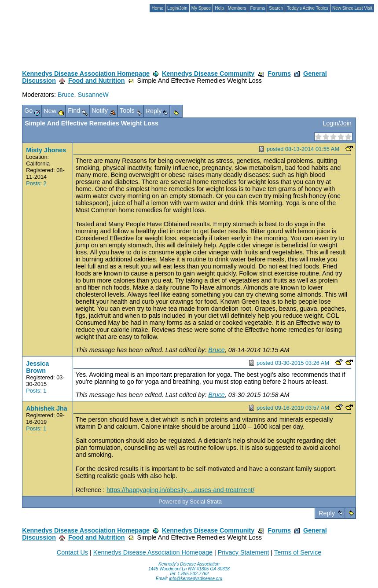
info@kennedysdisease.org (196, 579)
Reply (327, 513)
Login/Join (337, 123)
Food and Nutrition (97, 81)
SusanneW (93, 95)
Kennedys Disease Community (208, 73)
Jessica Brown (37, 367)
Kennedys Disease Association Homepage (86, 73)
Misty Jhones (46, 150)
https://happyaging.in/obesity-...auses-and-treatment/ (180, 490)
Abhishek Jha (47, 408)
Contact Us (72, 552)
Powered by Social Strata (190, 502)
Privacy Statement (244, 552)
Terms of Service (298, 552)
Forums (279, 73)
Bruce (66, 95)
